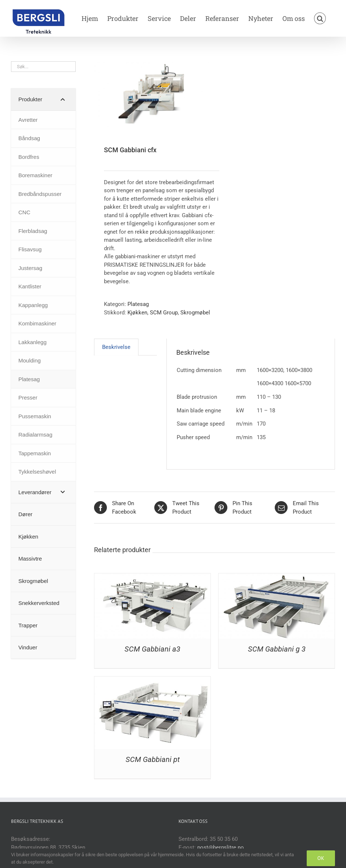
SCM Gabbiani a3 (152, 649)
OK (321, 858)
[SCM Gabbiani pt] (152, 681)
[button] (320, 18)
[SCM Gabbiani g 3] (277, 577)
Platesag (138, 304)
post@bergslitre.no (221, 847)
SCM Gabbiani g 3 (277, 649)
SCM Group (164, 313)
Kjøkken (137, 313)
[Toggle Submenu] (63, 99)
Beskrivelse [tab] (116, 347)
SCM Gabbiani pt (153, 759)
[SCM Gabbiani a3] (152, 577)
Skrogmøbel (195, 313)
